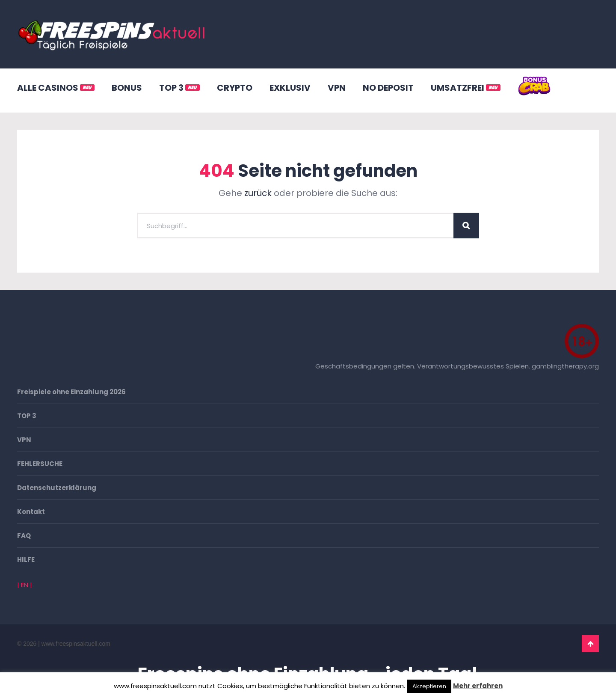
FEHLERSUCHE (40, 464)
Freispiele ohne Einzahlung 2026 (71, 392)
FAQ (24, 536)
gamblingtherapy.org (565, 366)
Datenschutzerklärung (57, 488)
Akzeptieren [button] (429, 686)
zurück (258, 193)
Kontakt (31, 512)
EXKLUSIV (290, 88)
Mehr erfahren (478, 686)
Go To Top (590, 644)
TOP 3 (179, 88)
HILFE (26, 560)
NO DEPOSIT (388, 88)
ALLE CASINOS (56, 88)
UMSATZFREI (466, 88)
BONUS (127, 88)
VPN (337, 88)
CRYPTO (235, 88)
